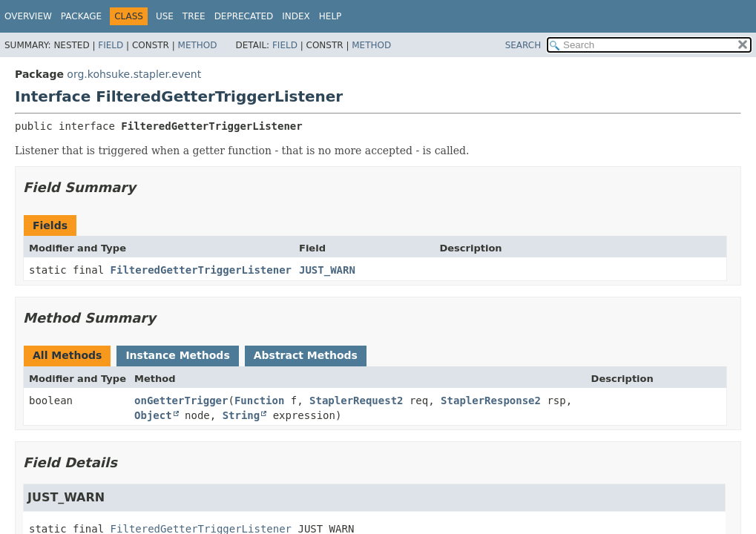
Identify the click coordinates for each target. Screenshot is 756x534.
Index (296, 16)
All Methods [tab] (67, 355)
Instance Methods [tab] (177, 355)
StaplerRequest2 (356, 400)
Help (331, 16)
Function (259, 400)
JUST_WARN (327, 270)
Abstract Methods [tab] (306, 355)
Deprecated (244, 16)
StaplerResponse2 (491, 400)
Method (198, 45)
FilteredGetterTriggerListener (201, 270)
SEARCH (523, 45)
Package (81, 16)
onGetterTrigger (181, 400)
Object (153, 415)
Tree (194, 16)
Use (165, 16)
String (241, 415)
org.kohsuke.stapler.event (134, 74)
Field (111, 45)
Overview (28, 16)
